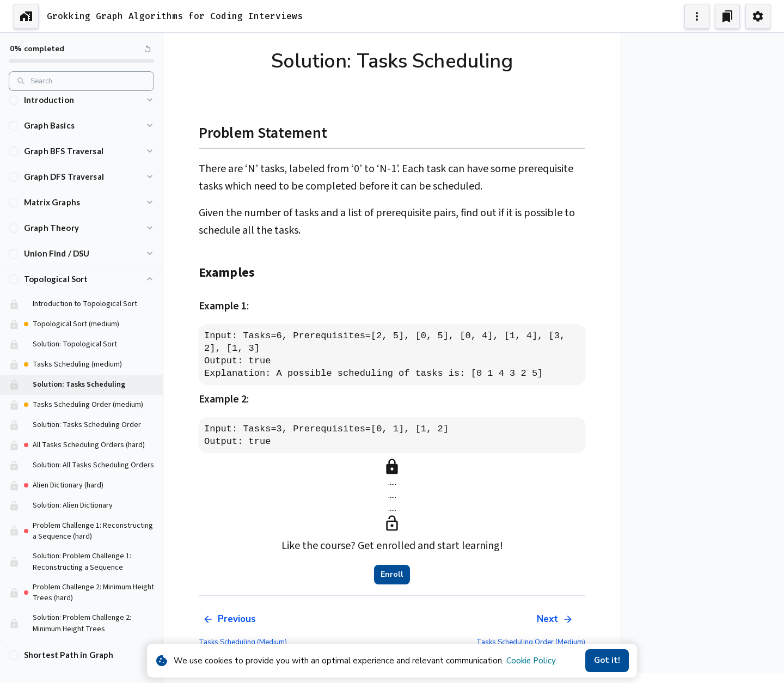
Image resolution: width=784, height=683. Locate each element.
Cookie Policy (531, 661)
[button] (81, 100)
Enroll (392, 575)
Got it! (607, 661)
